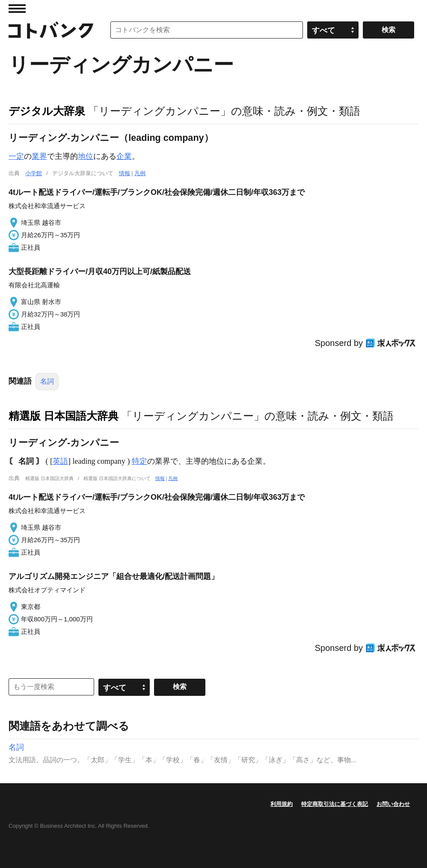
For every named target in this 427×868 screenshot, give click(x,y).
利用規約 (282, 804)
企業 (124, 156)
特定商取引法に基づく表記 (335, 804)
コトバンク (51, 30)
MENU (17, 9)
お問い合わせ (393, 804)
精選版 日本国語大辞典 (64, 416)
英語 (60, 461)
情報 (125, 173)
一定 (16, 156)
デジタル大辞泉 (47, 111)
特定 (139, 461)
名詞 (47, 381)
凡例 (140, 173)
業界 (39, 156)
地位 (86, 156)
